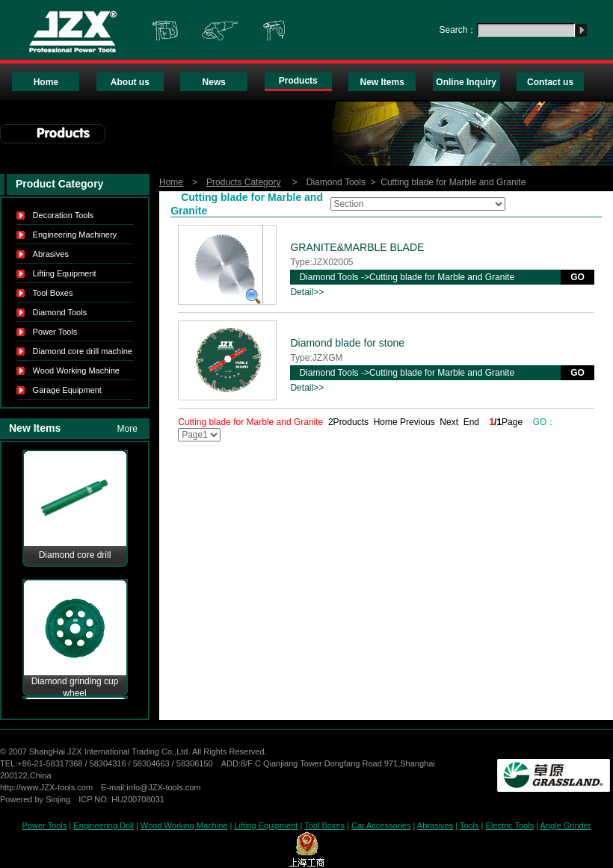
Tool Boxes (53, 293)
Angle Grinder (566, 825)
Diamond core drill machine (83, 351)
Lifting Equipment (65, 273)
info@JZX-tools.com (163, 787)
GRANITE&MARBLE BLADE (357, 247)
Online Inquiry (466, 82)
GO (577, 277)
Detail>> (307, 292)
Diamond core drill (75, 555)
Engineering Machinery (75, 235)
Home (46, 82)
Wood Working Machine (76, 371)
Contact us (550, 82)
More (127, 429)
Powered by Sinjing (35, 799)
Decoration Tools (64, 215)
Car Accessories (381, 825)
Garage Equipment (67, 390)
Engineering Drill (104, 825)
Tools (469, 825)
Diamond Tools (60, 312)
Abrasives (51, 254)
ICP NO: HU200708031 (121, 799)
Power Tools (55, 332)
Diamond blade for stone (347, 343)
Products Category (243, 182)
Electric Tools (510, 825)
